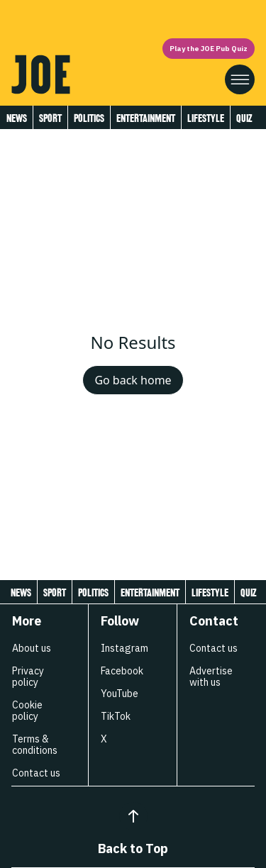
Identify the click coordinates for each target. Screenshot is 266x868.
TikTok (116, 716)
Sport (50, 118)
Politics (89, 118)
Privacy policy (28, 677)
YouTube (120, 694)
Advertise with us (211, 677)
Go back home (133, 380)
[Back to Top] (133, 816)
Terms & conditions (35, 745)
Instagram (124, 648)
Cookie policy (27, 711)
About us (32, 648)
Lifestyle (206, 118)
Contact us (36, 773)
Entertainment (146, 118)
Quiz (244, 118)
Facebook (122, 671)
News (17, 118)
